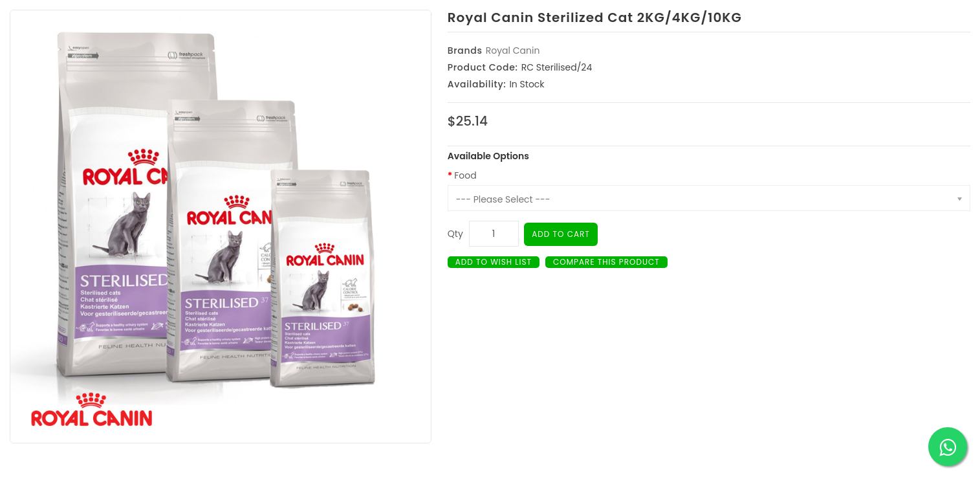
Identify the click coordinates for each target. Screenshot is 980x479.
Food (465, 175)
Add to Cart (561, 234)
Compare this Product (606, 262)
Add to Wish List (494, 262)
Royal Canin (513, 50)
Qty (455, 234)
